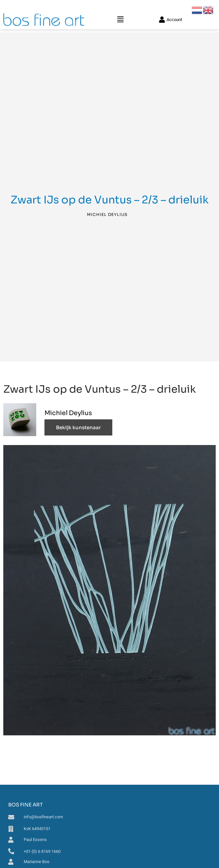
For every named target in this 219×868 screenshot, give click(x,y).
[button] (121, 20)
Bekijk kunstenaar (78, 427)
